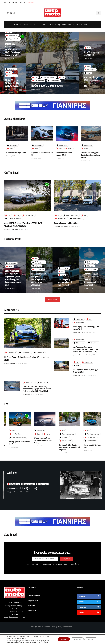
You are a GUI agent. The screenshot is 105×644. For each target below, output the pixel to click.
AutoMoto (27, 402)
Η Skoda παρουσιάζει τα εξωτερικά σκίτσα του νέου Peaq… (75, 440)
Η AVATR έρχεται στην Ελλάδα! (38, 153)
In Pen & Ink (67, 24)
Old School (32, 605)
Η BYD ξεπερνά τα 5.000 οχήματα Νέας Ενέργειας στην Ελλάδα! (13, 155)
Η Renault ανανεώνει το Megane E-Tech (86, 154)
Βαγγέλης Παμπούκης (12, 237)
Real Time (31, 2)
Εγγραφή (67, 567)
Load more (52, 308)
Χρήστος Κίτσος (11, 371)
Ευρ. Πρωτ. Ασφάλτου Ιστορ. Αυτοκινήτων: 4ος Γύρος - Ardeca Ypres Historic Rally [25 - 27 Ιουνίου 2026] (85, 357)
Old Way (15, 2)
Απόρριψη (77, 639)
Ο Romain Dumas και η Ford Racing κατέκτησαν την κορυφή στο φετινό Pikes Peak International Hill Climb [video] (37, 397)
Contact (23, 2)
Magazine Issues (33, 601)
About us (7, 2)
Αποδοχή (64, 639)
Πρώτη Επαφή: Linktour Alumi (47, 86)
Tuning (58, 24)
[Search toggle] (98, 13)
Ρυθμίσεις (44, 642)
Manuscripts (32, 610)
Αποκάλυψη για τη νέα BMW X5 (91, 54)
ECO (38, 24)
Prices (78, 24)
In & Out (88, 24)
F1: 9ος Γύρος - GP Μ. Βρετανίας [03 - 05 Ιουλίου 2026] (12, 91)
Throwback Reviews (34, 596)
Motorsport (46, 24)
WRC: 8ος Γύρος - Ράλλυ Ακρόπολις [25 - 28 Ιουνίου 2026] (91, 90)
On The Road (28, 24)
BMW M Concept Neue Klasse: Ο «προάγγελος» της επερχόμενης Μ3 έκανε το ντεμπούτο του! (13, 286)
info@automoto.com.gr (18, 617)
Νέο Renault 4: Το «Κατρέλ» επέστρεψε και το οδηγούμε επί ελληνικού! (39, 287)
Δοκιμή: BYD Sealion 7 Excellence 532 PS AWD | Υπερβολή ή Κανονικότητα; (13, 49)
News (16, 24)
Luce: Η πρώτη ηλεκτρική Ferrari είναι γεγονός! (65, 290)
